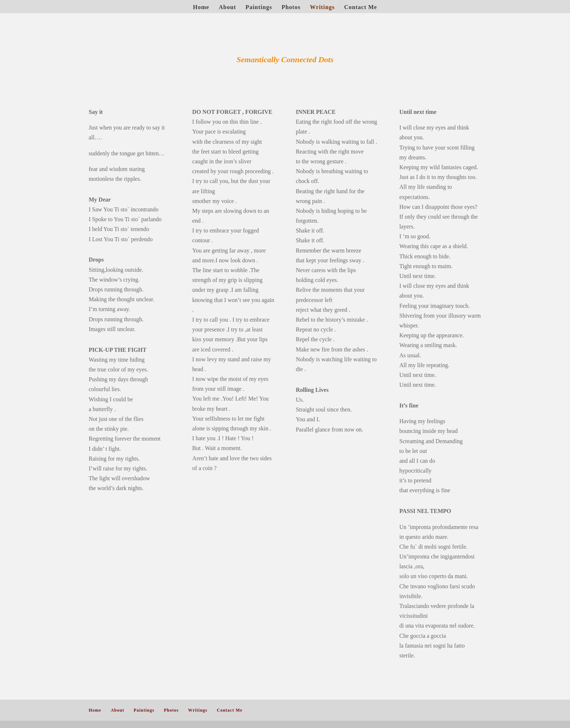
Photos (291, 7)
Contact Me (361, 7)
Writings (322, 7)
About (228, 7)
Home (201, 7)
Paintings (259, 7)
